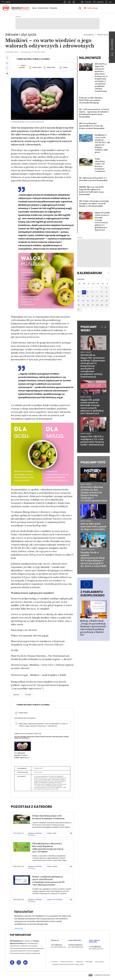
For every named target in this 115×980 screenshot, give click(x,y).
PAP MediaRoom (20, 935)
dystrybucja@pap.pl (75, 945)
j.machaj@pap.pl (95, 946)
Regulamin (79, 962)
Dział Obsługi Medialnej (94, 941)
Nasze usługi (92, 8)
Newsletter (112, 47)
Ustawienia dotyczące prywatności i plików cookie (68, 964)
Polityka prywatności (67, 962)
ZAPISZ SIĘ (19, 929)
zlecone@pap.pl (56, 945)
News (34, 8)
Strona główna (89, 35)
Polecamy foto (93, 462)
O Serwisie (54, 962)
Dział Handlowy (75, 940)
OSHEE (54, 833)
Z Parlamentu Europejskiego (93, 594)
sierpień (81, 279)
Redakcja (55, 940)
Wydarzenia (43, 8)
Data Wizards (57, 900)
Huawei (55, 866)
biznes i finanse (86, 352)
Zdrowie (16, 695)
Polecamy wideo (89, 329)
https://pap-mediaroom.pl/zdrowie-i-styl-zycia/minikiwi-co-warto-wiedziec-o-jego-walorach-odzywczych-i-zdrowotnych (43, 725)
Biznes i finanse (86, 484)
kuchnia (28, 695)
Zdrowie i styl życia (103, 35)
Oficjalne (53, 8)
